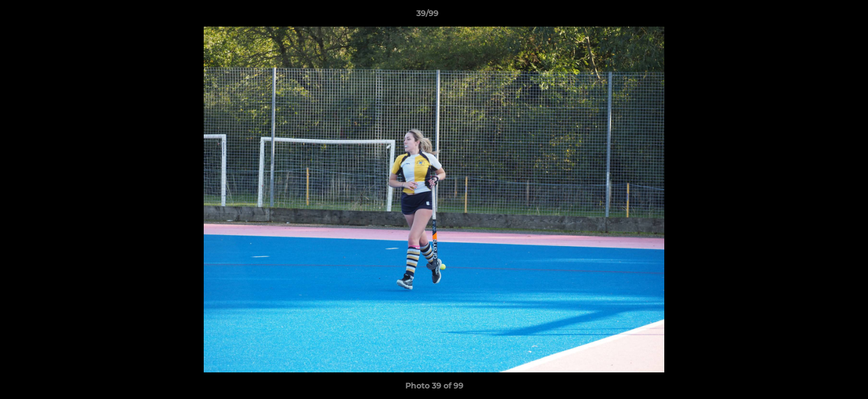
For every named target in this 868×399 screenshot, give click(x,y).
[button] (821, 16)
